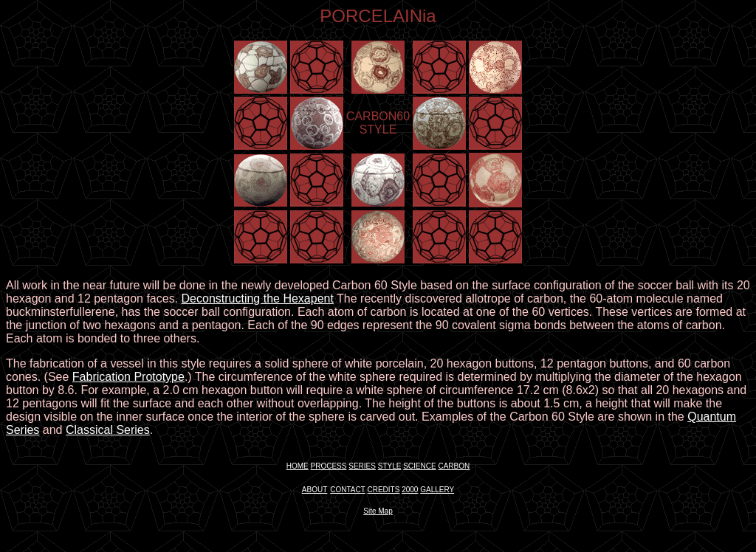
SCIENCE (419, 466)
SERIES (362, 466)
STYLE (390, 466)
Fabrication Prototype (128, 377)
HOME (298, 466)
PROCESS (329, 466)
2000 (410, 490)
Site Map (378, 511)
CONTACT (347, 490)
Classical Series (108, 430)
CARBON (454, 466)
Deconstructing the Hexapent (258, 299)
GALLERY (437, 490)
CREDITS (383, 490)
